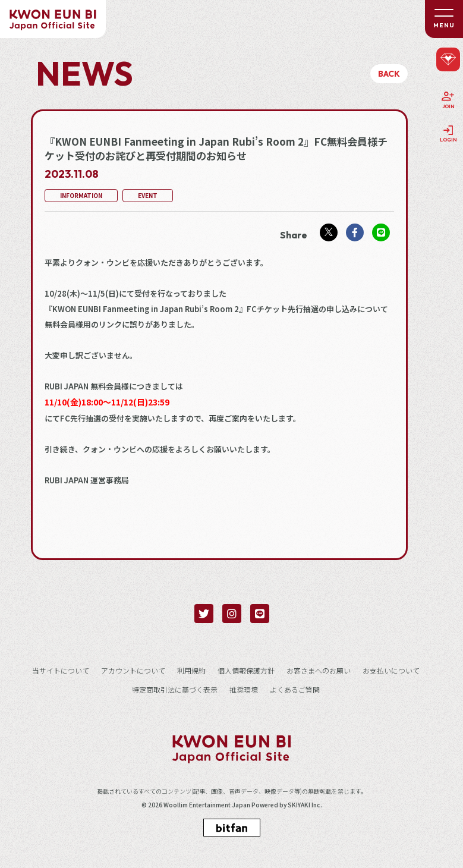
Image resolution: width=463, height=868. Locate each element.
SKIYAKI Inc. (305, 805)
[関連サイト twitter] (204, 614)
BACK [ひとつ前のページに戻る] (389, 74)
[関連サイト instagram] (232, 614)
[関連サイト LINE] (260, 614)
